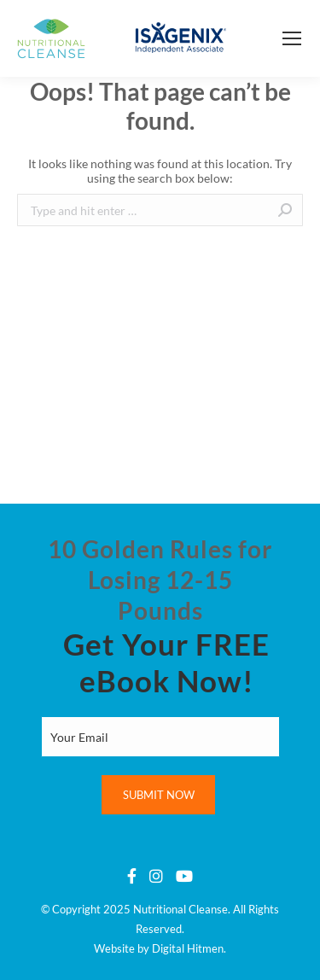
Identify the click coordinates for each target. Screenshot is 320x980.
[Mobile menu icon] (292, 38)
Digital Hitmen (188, 948)
